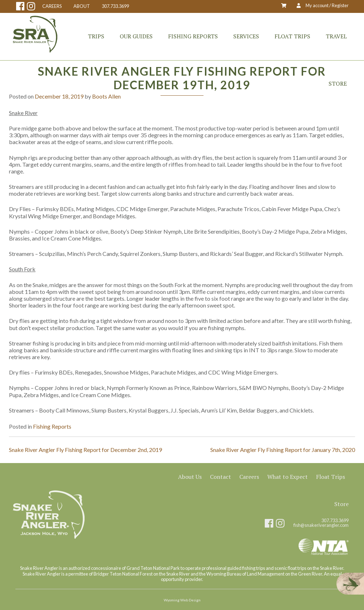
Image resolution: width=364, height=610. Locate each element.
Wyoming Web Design (182, 600)
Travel (336, 36)
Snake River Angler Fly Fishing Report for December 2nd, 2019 (85, 450)
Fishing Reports (193, 36)
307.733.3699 (115, 6)
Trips (96, 36)
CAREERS (52, 6)
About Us (190, 477)
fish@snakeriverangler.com (321, 525)
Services (246, 36)
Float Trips (292, 36)
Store (338, 84)
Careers (249, 477)
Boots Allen (106, 96)
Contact (221, 477)
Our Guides (136, 36)
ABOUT (82, 6)
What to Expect (288, 477)
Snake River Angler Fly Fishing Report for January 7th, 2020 (283, 450)
